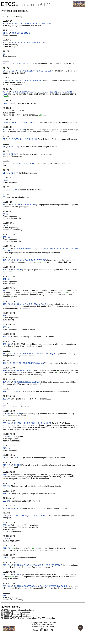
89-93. (6, 214)
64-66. (6, 130)
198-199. (7, 399)
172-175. (7, 304)
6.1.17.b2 (17, 423)
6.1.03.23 (17, 586)
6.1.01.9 (17, 249)
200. (5, 406)
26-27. (6, 42)
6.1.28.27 (27, 370)
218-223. (7, 475)
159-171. (7, 291)
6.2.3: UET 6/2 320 (45, 249)
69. (4, 154)
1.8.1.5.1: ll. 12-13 (44, 423)
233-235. (7, 508)
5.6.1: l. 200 (14, 147)
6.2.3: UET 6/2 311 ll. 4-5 (40, 24)
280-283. (7, 575)
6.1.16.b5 (33, 42)
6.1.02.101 (18, 575)
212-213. (7, 448)
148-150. (7, 270)
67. (4, 139)
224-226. (7, 486)
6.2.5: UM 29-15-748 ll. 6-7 (31, 80)
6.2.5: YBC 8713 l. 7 (54, 565)
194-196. (7, 382)
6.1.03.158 (18, 270)
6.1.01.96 (17, 414)
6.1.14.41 (22, 63)
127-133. (7, 237)
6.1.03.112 (16, 24)
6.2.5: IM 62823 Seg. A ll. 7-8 (55, 586)
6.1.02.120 (18, 508)
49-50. (6, 92)
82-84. (6, 180)
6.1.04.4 (23, 354)
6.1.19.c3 (25, 205)
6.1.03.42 (17, 565)
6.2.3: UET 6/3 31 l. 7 (20, 122)
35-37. (6, 80)
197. (5, 391)
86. (4, 197)
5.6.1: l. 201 (14, 154)
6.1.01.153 (16, 42)
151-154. (7, 279)
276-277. (7, 558)
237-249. (7, 525)
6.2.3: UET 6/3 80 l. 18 (35, 363)
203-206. (7, 423)
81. (4, 173)
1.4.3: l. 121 (18, 458)
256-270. (7, 539)
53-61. (6, 111)
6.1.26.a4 (15, 92)
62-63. (6, 122)
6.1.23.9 (27, 260)
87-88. (6, 205)
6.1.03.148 (18, 370)
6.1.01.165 (18, 382)
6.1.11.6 (22, 163)
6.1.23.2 (31, 63)
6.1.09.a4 (14, 363)
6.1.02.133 (13, 163)
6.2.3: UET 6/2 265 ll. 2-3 (32, 586)
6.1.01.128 (18, 260)
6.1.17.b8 (36, 382)
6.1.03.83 (13, 190)
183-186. (7, 337)
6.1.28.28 (25, 24)
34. (4, 71)
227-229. (7, 494)
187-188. (7, 344)
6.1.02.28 (14, 516)
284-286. (7, 586)
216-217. (7, 465)
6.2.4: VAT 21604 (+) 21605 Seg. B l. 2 (43, 354)
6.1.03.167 (14, 354)
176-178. (7, 316)
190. (5, 363)
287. (5, 596)
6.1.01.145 (16, 205)
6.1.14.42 (22, 71)
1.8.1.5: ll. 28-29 (29, 423)
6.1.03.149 (18, 304)
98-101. (6, 226)
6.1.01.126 (13, 71)
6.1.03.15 (17, 465)
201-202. (7, 414)
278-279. (7, 565)
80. (4, 163)
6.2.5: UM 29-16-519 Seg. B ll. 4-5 (50, 92)
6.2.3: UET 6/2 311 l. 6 (21, 33)
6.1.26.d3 (30, 163)
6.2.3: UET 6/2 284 (43, 71)
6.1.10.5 (22, 363)
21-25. (6, 33)
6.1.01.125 (13, 63)
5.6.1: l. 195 (35, 122)
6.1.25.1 (43, 304)
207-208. (7, 437)
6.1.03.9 (25, 42)
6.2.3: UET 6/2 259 (28, 92)
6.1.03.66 (14, 391)
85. (4, 190)
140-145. (7, 249)
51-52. (6, 103)
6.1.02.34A (23, 516)
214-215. (7, 458)
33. (4, 63)
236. (5, 516)
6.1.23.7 (41, 42)
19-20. (6, 24)
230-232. (7, 501)
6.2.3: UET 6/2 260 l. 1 (37, 516)
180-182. (7, 327)
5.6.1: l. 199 (32, 139)
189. (5, 354)
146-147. (7, 260)
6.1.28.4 (33, 205)
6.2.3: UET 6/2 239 (29, 249)
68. (4, 147)
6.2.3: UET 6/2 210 (38, 260)
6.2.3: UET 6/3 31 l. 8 (18, 139)
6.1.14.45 (15, 80)
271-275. (7, 548)
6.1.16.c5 (35, 304)
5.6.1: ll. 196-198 (18, 130)
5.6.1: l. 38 (13, 173)
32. (4, 54)
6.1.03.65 (27, 382)
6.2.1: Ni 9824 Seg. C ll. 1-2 (33, 565)
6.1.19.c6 (31, 71)
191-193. (7, 370)
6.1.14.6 (27, 304)
